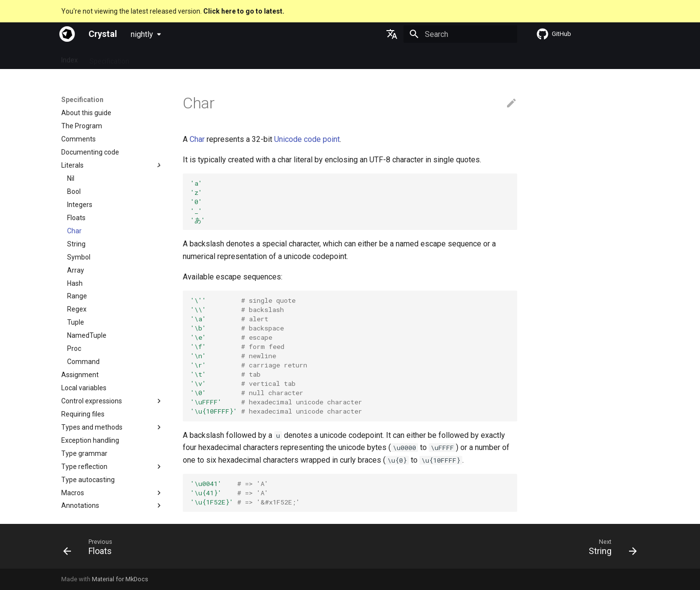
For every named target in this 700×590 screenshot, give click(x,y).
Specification (109, 58)
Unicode (288, 139)
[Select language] (392, 34)
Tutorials (187, 58)
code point (322, 139)
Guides (151, 58)
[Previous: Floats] (91, 549)
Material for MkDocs (120, 579)
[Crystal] (67, 34)
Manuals (225, 58)
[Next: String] (610, 549)
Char (197, 139)
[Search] (460, 34)
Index (70, 58)
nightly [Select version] (142, 34)
